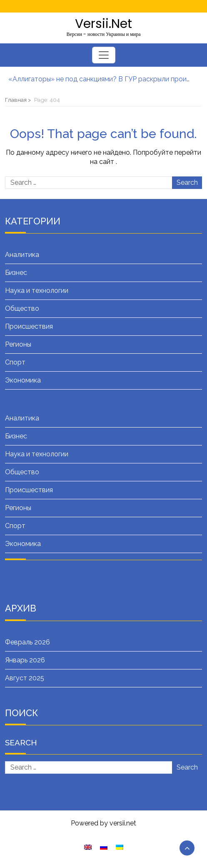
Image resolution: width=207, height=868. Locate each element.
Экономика (23, 380)
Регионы (18, 344)
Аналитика (22, 255)
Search (187, 182)
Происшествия (29, 326)
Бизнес (16, 273)
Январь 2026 (25, 660)
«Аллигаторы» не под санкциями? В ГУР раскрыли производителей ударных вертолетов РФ (99, 79)
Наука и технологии (37, 291)
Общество (22, 308)
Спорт (15, 362)
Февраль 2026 (27, 642)
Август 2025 (25, 678)
